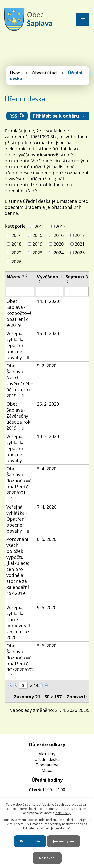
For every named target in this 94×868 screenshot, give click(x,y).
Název (15, 277)
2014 (16, 235)
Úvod (15, 73)
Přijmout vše (30, 841)
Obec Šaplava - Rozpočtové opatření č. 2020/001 (19, 483)
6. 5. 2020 (47, 539)
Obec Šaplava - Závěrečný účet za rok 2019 (18, 416)
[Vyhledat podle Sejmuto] (77, 291)
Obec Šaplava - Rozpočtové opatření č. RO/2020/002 (20, 660)
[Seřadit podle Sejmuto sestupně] (68, 283)
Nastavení (47, 858)
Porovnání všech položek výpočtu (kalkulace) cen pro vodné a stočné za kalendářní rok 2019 (18, 569)
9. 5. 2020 (47, 607)
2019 (37, 244)
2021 (80, 244)
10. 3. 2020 (48, 436)
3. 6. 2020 (47, 646)
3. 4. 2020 (47, 469)
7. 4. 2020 (47, 507)
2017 (80, 235)
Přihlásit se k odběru (60, 116)
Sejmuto (77, 277)
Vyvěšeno (50, 277)
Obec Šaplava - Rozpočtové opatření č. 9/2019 (19, 313)
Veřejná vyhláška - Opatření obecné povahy (19, 345)
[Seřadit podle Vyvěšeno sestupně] (40, 283)
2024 (59, 253)
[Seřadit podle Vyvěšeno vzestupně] (40, 281)
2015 (37, 235)
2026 (16, 262)
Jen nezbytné (64, 841)
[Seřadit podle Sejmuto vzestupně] (68, 281)
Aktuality (47, 754)
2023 (37, 253)
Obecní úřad (44, 73)
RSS (17, 116)
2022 (16, 253)
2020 (59, 244)
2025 (80, 253)
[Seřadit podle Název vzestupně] (27, 275)
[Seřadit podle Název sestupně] (27, 277)
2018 (16, 244)
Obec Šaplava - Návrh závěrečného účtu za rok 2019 (20, 381)
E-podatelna (47, 765)
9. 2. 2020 (47, 366)
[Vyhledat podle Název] (20, 291)
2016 (59, 235)
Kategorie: (16, 226)
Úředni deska (47, 759)
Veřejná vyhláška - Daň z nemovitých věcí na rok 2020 (19, 622)
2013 (61, 226)
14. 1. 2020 (48, 301)
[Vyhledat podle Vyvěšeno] (50, 291)
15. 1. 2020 (48, 333)
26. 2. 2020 (48, 404)
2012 (40, 226)
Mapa (47, 770)
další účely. (63, 813)
